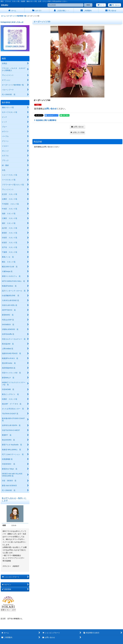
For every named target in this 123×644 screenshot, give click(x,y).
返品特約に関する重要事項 (45, 120)
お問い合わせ (51, 109)
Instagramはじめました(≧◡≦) (12, 22)
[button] (77, 132)
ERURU (5, 5)
